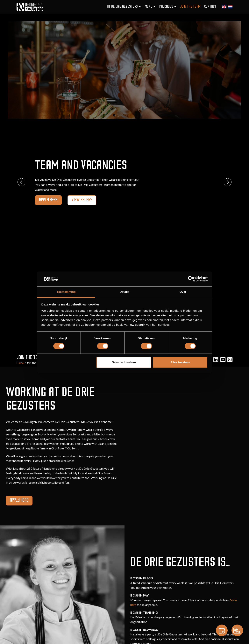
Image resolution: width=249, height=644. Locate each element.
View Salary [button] (82, 200)
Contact (210, 7)
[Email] (223, 359)
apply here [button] (48, 200)
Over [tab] (183, 292)
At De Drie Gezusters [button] (124, 7)
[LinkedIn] (216, 359)
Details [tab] (124, 292)
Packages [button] (168, 7)
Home (20, 363)
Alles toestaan (180, 362)
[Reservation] (222, 630)
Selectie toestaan (124, 362)
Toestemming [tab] (66, 292)
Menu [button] (150, 7)
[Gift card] (237, 630)
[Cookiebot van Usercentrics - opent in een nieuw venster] (191, 279)
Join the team (190, 7)
